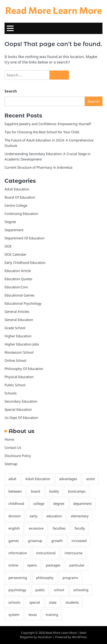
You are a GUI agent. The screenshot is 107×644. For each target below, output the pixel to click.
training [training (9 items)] (52, 615)
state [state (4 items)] (53, 602)
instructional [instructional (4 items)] (46, 553)
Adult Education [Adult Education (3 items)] (38, 479)
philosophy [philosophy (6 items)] (45, 578)
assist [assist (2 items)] (90, 479)
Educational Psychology (23, 303)
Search (11, 91)
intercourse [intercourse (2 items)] (73, 553)
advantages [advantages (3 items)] (68, 479)
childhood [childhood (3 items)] (16, 503)
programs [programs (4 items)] (70, 578)
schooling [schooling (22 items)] (81, 590)
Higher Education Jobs (22, 344)
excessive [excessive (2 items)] (36, 528)
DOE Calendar (15, 254)
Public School (15, 385)
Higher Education (18, 336)
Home (9, 439)
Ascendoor (45, 637)
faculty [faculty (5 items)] (80, 528)
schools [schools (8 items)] (14, 602)
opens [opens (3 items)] (32, 565)
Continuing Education (21, 214)
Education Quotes (18, 279)
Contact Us (13, 447)
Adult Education (17, 189)
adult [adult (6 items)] (12, 479)
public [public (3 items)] (40, 590)
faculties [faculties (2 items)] (59, 528)
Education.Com (16, 287)
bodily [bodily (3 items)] (54, 491)
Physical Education (19, 377)
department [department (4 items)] (82, 503)
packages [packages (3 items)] (53, 565)
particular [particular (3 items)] (77, 565)
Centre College (16, 205)
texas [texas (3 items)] (33, 615)
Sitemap (11, 464)
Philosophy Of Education (24, 369)
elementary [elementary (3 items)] (80, 516)
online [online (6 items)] (13, 565)
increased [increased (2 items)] (79, 541)
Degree (10, 222)
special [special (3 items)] (35, 602)
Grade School (15, 328)
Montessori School (19, 352)
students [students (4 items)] (72, 602)
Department (14, 230)
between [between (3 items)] (15, 491)
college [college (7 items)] (39, 503)
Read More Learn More (53, 10)
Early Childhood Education (25, 262)
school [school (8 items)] (59, 590)
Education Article (18, 271)
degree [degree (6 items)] (59, 503)
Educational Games (19, 295)
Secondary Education (21, 401)
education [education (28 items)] (54, 516)
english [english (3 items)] (14, 528)
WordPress (79, 637)
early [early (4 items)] (34, 516)
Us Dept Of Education (21, 418)
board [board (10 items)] (35, 491)
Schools (11, 393)
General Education (19, 320)
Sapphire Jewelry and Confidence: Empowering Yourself (48, 124)
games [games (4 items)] (14, 541)
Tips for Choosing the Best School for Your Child (42, 132)
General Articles (17, 311)
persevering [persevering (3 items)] (18, 578)
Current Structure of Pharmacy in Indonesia (38, 167)
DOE (8, 246)
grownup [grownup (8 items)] (35, 541)
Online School (15, 360)
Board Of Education (20, 197)
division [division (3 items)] (15, 516)
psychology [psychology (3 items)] (17, 590)
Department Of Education (24, 238)
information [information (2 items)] (18, 553)
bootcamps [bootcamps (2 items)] (77, 491)
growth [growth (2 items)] (57, 541)
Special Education (18, 409)
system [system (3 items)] (14, 615)
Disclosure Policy (18, 456)
